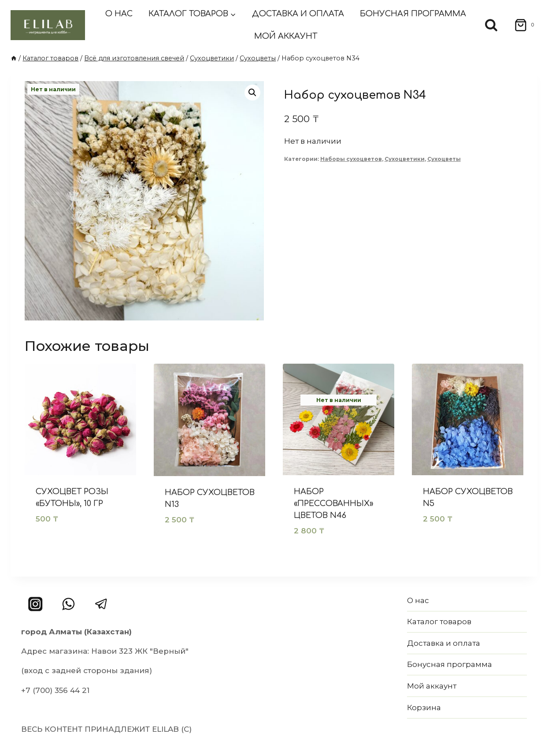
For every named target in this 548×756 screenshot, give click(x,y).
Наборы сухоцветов (351, 159)
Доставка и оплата (298, 14)
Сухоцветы (444, 159)
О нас (119, 14)
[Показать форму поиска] (491, 25)
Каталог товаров (439, 622)
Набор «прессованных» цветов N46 (333, 503)
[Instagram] (35, 604)
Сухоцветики (405, 159)
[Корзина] (521, 25)
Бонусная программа (413, 14)
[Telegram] (101, 604)
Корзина (424, 708)
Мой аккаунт (286, 36)
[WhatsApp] (68, 604)
